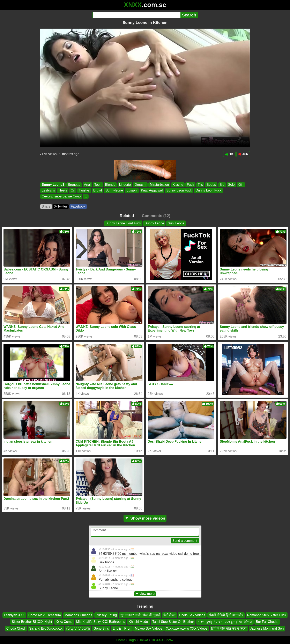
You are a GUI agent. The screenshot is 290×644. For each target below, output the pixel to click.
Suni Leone (176, 223)
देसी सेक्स (169, 615)
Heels (63, 191)
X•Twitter (61, 206)
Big (222, 185)
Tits (200, 185)
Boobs (211, 185)
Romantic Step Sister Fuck (266, 615)
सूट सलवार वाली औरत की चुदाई (140, 615)
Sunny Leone (154, 223)
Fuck (190, 185)
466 (243, 154)
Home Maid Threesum (45, 615)
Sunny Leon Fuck (179, 191)
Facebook (78, 206)
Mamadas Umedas (78, 615)
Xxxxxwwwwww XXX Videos (187, 628)
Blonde (110, 185)
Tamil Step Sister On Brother (173, 622)
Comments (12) (156, 216)
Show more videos (145, 518)
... (86, 196)
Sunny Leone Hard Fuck (123, 223)
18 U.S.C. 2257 (162, 640)
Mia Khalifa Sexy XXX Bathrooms (101, 622)
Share (46, 206)
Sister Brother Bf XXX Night (32, 622)
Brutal (97, 191)
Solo (231, 185)
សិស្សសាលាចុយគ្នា (78, 628)
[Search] (137, 15)
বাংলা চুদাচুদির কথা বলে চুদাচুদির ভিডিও (225, 622)
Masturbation (159, 185)
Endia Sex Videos (192, 615)
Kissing (178, 185)
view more (145, 594)
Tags (132, 640)
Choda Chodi (16, 628)
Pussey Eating (106, 615)
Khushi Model (139, 622)
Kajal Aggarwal (152, 191)
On (73, 191)
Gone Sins (101, 628)
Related (127, 216)
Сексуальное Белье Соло (61, 196)
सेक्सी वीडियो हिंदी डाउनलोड (226, 615)
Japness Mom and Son (267, 628)
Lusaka (132, 191)
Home (121, 640)
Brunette (74, 185)
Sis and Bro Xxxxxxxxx (46, 628)
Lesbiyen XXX (14, 615)
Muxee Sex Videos (148, 628)
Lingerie (125, 185)
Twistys (84, 191)
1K (229, 154)
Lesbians (48, 191)
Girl (241, 185)
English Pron (122, 628)
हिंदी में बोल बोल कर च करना (229, 628)
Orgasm (140, 185)
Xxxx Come (64, 622)
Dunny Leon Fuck (209, 191)
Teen (98, 185)
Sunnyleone (114, 191)
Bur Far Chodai (267, 622)
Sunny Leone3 (53, 185)
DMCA (143, 640)
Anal (87, 185)
